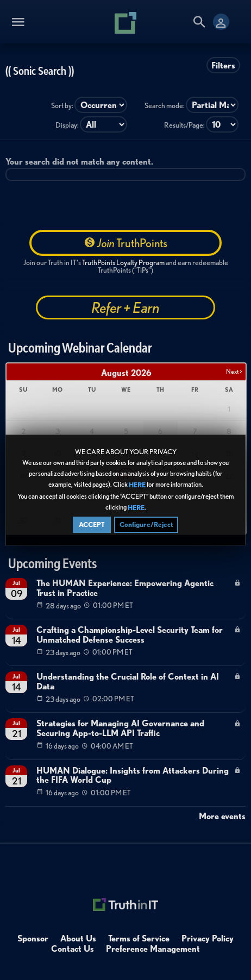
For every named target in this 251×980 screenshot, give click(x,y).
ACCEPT (92, 524)
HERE (137, 485)
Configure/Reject (146, 524)
